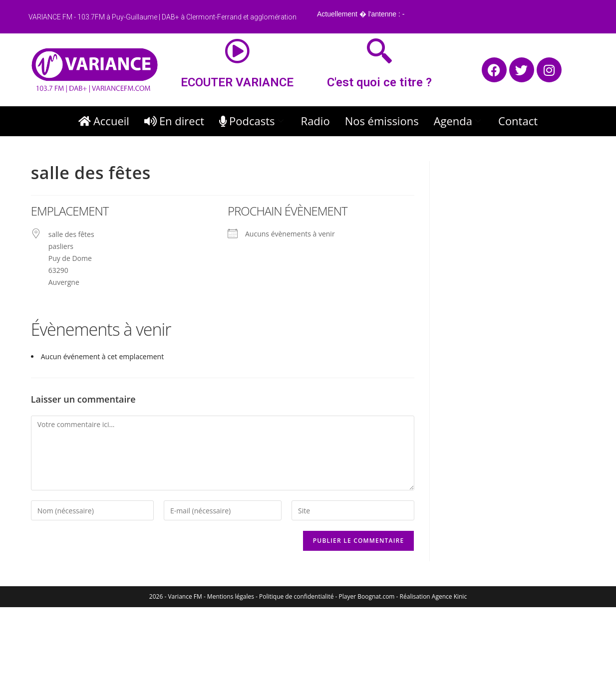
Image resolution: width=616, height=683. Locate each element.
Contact (518, 121)
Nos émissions (382, 121)
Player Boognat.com (367, 596)
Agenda (459, 121)
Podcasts (253, 121)
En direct (174, 121)
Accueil (104, 121)
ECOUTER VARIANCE (237, 82)
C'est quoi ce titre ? (379, 82)
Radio (315, 121)
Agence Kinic (449, 596)
